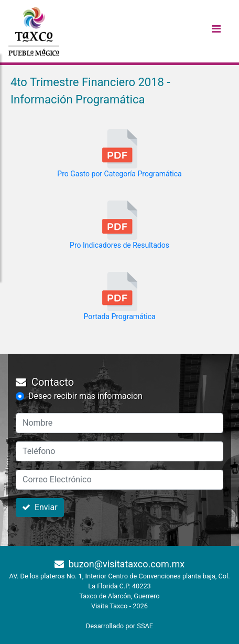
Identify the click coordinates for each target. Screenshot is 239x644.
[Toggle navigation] (216, 31)
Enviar (40, 507)
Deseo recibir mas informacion (85, 396)
